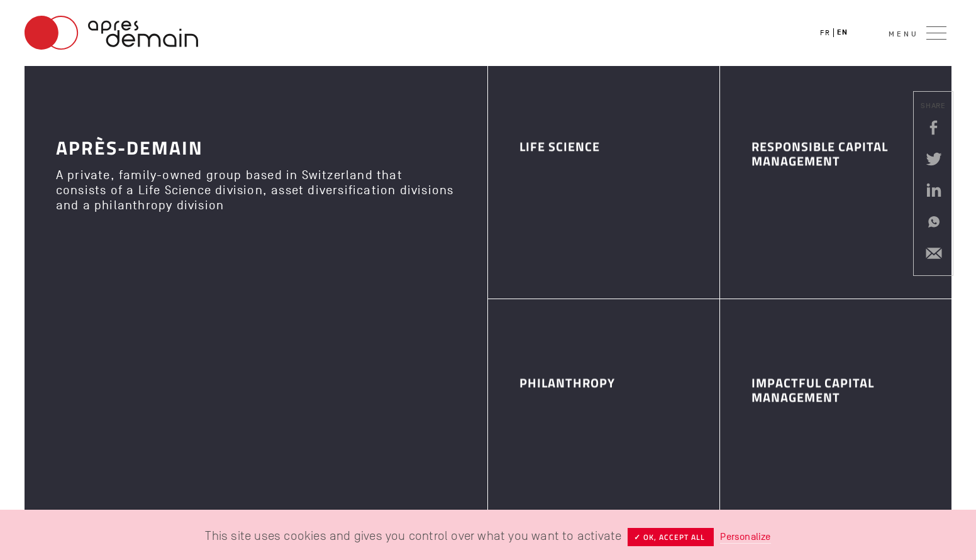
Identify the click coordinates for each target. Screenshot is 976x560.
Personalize (745, 537)
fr (825, 33)
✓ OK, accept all (671, 537)
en (842, 32)
